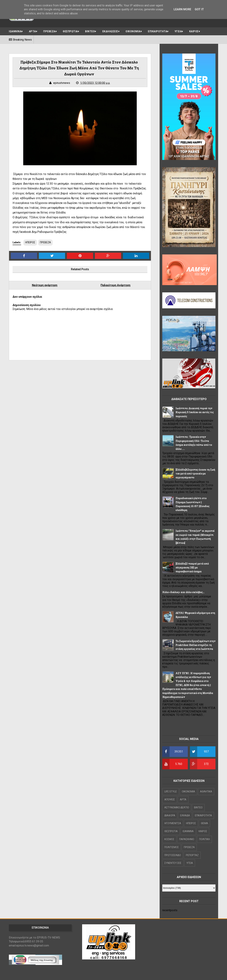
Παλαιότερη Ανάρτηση (115, 285)
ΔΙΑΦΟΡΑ (170, 815)
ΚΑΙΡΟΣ (194, 31)
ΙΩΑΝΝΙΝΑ (15, 31)
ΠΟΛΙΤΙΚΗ (204, 839)
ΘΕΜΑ (204, 823)
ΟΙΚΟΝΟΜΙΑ (133, 31)
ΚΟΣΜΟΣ (169, 839)
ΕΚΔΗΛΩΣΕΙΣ (110, 31)
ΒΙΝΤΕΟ (90, 31)
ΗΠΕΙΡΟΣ (30, 242)
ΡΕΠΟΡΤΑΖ (192, 855)
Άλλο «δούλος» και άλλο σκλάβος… (183, 592)
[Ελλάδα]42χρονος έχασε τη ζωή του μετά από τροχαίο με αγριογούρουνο (195, 474)
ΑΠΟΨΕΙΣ (170, 799)
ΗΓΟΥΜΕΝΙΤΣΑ (173, 823)
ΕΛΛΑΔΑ (185, 815)
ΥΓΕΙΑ (178, 31)
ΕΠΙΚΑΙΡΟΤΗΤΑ (157, 31)
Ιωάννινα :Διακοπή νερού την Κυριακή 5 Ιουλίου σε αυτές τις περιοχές (195, 412)
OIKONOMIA (188, 792)
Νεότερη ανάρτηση (45, 285)
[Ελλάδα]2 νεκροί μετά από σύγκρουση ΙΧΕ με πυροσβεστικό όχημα (192, 568)
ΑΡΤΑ (32, 31)
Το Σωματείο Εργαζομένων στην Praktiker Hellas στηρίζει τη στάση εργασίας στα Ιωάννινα (196, 645)
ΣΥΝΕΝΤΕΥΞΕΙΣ (173, 863)
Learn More (182, 9)
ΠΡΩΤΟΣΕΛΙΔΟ (173, 855)
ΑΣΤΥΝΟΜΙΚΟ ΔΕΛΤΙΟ (177, 807)
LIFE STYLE (171, 792)
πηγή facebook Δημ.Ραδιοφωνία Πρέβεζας (40, 232)
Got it (199, 9)
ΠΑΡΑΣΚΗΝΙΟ (187, 839)
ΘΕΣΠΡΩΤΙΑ (70, 31)
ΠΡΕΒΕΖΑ (49, 31)
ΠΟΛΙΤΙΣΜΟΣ (172, 847)
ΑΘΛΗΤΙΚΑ (206, 792)
